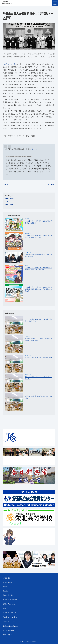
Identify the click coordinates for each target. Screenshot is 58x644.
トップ (5, 591)
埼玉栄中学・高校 (11, 64)
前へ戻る (7, 185)
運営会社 (5, 587)
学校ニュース (10, 199)
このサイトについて (10, 613)
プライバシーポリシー (11, 626)
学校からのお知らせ (10, 600)
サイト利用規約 (8, 630)
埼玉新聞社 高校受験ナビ (7, 3)
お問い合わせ (8, 635)
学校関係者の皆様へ (10, 617)
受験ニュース (10, 205)
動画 (5, 608)
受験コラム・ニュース (11, 604)
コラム (7, 202)
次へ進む (51, 185)
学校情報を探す (8, 595)
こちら (34, 149)
